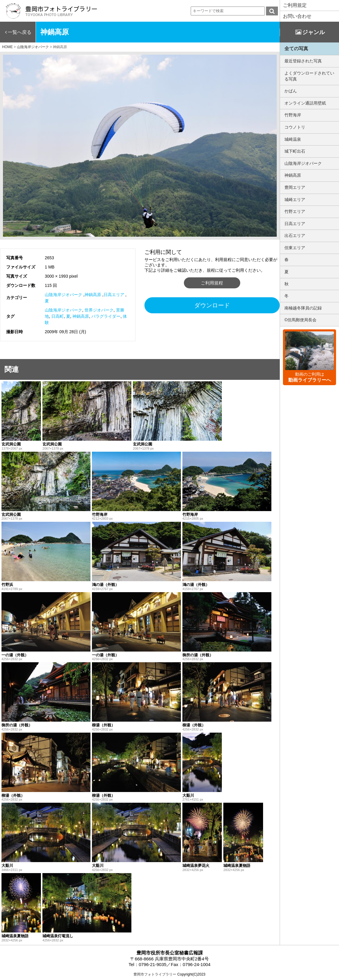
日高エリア (114, 295)
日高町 (58, 316)
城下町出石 (295, 151)
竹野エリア (295, 211)
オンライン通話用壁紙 (305, 103)
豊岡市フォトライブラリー (155, 974)
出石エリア (295, 235)
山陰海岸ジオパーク (63, 295)
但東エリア (295, 248)
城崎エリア (295, 200)
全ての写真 (296, 49)
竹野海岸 (293, 115)
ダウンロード (212, 305)
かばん (291, 91)
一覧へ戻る (20, 32)
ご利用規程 (212, 283)
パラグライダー (106, 316)
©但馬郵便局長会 (300, 320)
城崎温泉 (293, 139)
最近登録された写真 (303, 61)
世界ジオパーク (99, 310)
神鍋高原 (93, 295)
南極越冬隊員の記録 (303, 308)
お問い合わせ (297, 16)
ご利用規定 (295, 5)
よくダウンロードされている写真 (309, 76)
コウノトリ (295, 127)
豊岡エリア (295, 187)
